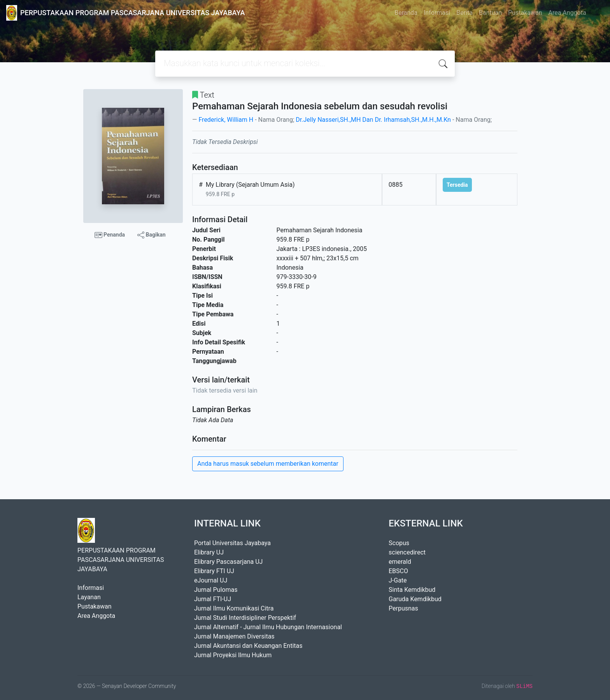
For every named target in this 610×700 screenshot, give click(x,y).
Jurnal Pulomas (216, 590)
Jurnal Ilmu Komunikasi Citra (234, 608)
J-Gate (398, 580)
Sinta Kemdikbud (412, 590)
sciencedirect (407, 552)
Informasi (437, 13)
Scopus (399, 543)
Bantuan (490, 13)
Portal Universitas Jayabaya (232, 543)
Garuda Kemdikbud (415, 599)
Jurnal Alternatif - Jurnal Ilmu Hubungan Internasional (268, 627)
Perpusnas (403, 608)
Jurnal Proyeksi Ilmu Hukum (233, 655)
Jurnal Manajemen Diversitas (234, 636)
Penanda (110, 235)
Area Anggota (567, 13)
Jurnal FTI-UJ (213, 599)
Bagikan (151, 235)
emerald (400, 562)
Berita (465, 13)
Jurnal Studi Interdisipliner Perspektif (245, 618)
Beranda (406, 13)
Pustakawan (525, 13)
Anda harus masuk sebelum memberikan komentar (268, 464)
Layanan (89, 597)
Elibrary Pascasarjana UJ (228, 562)
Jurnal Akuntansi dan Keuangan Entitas (248, 646)
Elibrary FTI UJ (214, 571)
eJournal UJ (211, 580)
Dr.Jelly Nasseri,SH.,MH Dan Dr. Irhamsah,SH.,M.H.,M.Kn (373, 120)
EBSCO (398, 571)
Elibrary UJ (209, 552)
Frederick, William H (226, 120)
